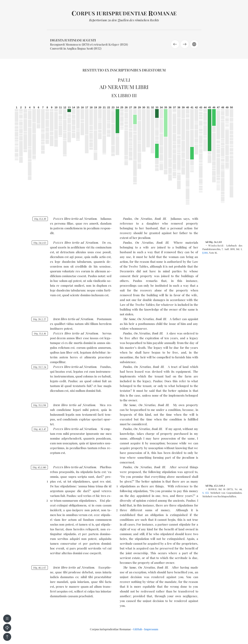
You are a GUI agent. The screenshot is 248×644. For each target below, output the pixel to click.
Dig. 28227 (40, 319)
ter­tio (75, 219)
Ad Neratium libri (124, 87)
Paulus (127, 219)
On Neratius (143, 219)
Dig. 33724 (40, 367)
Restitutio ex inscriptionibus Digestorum (124, 70)
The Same (129, 319)
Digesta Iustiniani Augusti (73, 40)
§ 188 (205, 253)
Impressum (151, 629)
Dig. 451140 (39, 467)
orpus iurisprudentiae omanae (124, 13)
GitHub (138, 629)
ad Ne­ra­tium (88, 219)
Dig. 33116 (40, 333)
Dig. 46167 (40, 568)
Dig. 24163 (40, 243)
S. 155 (206, 493)
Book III (160, 219)
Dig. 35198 (40, 405)
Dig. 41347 (40, 429)
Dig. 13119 (40, 219)
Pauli (124, 80)
